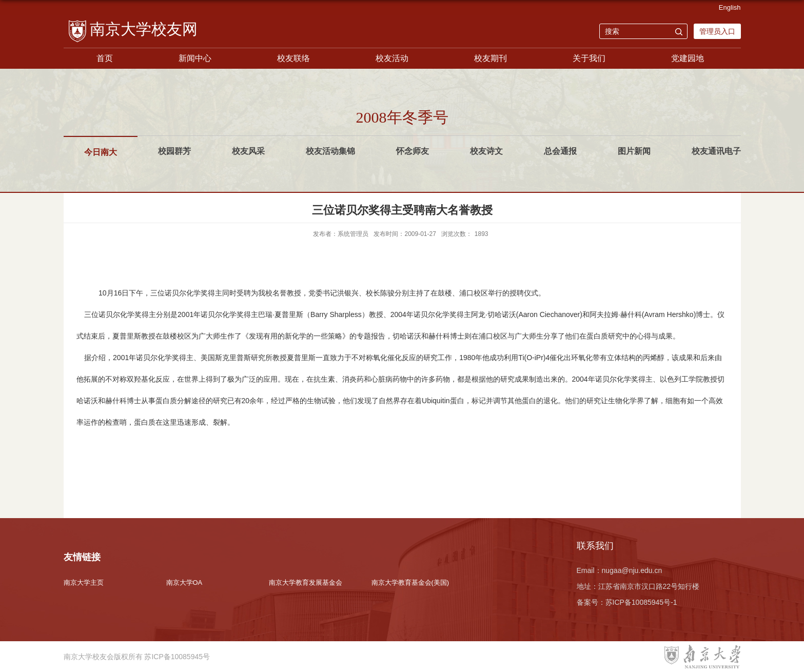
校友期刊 (491, 58)
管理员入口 (717, 31)
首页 (105, 58)
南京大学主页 (84, 582)
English (730, 7)
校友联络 (293, 58)
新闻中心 (195, 58)
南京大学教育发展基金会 (306, 582)
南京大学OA (184, 582)
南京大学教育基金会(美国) (410, 582)
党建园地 (688, 58)
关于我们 (589, 58)
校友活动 (392, 58)
